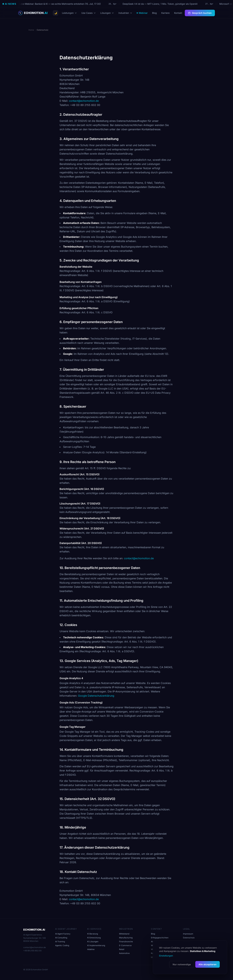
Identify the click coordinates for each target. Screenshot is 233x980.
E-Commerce (125, 945)
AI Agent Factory (63, 934)
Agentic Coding (62, 945)
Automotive (124, 953)
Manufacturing (126, 938)
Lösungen (107, 13)
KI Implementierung (96, 945)
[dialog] (190, 957)
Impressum (188, 934)
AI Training (60, 942)
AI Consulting (61, 938)
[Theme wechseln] (55, 13)
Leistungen (69, 13)
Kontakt (178, 13)
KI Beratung (93, 934)
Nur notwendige (182, 964)
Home (31, 30)
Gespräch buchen (200, 13)
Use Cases (89, 13)
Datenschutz (189, 938)
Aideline (91, 949)
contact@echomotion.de (84, 101)
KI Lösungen (93, 942)
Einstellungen (166, 956)
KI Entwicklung (94, 938)
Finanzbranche (126, 942)
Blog (154, 13)
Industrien (125, 13)
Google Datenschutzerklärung (96, 696)
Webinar (142, 13)
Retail (122, 949)
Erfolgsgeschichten (160, 938)
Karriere (165, 13)
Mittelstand (124, 934)
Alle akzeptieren (208, 964)
